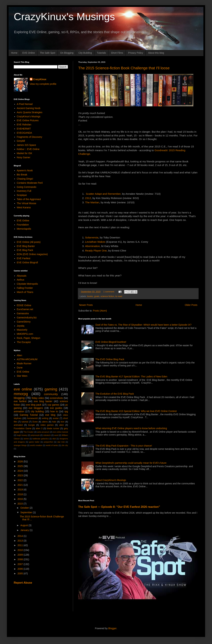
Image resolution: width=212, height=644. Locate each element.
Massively (22, 330)
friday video (38, 398)
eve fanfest (20, 401)
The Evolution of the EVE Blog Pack (115, 394)
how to (54, 411)
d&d (54, 439)
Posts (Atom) (100, 311)
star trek (61, 442)
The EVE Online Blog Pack (110, 359)
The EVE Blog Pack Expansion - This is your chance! (124, 446)
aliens (45, 422)
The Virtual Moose (27, 203)
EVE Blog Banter (26, 246)
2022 (21, 480)
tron (63, 422)
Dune (20, 368)
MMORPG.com (25, 334)
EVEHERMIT (24, 129)
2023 (21, 475)
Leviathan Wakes (95, 242)
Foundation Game (23, 428)
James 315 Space (26, 145)
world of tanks (52, 445)
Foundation (23, 225)
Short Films (117, 53)
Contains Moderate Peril (30, 183)
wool (56, 435)
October (25, 508)
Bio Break (22, 175)
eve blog (50, 415)
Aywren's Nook (25, 170)
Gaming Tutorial (29, 415)
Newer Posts (86, 305)
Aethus (21, 280)
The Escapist (24, 342)
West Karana (24, 207)
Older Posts (191, 305)
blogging (19, 398)
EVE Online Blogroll (27, 262)
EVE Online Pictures (28, 120)
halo (54, 422)
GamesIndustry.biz (27, 318)
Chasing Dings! (25, 179)
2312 (88, 198)
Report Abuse (23, 583)
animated (18, 425)
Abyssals (22, 276)
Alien (20, 355)
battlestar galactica (41, 439)
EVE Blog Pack (25, 250)
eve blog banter (43, 401)
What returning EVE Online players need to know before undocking (131, 428)
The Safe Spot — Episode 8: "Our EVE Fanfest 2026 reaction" (119, 507)
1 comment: (109, 292)
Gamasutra (23, 313)
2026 (21, 461)
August (24, 525)
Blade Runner (24, 363)
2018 (21, 494)
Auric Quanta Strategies (30, 112)
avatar (56, 418)
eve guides (56, 408)
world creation (36, 445)
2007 (21, 564)
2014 (21, 536)
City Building (85, 53)
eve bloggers (36, 408)
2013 (21, 541)
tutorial (25, 422)
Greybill (21, 141)
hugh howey (22, 435)
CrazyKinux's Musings (64, 17)
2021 (21, 485)
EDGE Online (24, 305)
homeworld (32, 418)
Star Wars (22, 376)
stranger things (20, 445)
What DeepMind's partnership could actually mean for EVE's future (131, 463)
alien (61, 425)
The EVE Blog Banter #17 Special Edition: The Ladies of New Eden (131, 377)
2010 (21, 550)
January (25, 530)
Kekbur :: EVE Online (28, 149)
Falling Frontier (25, 288)
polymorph (35, 435)
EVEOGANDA (25, 133)
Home (14, 53)
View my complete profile (43, 84)
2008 (21, 559)
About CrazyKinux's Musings (111, 480)
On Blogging (67, 53)
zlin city (65, 445)
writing (45, 418)
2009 (21, 555)
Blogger (112, 628)
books (90, 296)
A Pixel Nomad (25, 104)
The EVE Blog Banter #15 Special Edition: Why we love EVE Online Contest (136, 411)
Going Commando (27, 187)
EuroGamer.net (25, 309)
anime (26, 439)
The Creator (29, 432)
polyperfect (48, 442)
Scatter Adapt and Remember (103, 194)
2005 (21, 573)
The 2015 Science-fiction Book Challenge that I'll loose (124, 68)
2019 (21, 490)
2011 (21, 545)
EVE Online (29, 53)
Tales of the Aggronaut (29, 199)
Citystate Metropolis (27, 284)
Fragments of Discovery (30, 137)
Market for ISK (25, 153)
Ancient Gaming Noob (29, 108)
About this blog (156, 53)
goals (97, 296)
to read (119, 296)
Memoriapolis (24, 229)
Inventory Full (24, 191)
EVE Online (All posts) (29, 242)
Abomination (93, 246)
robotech (47, 435)
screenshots (56, 398)
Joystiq (21, 326)
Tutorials (101, 53)
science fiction (107, 296)
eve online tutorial (60, 432)
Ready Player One (96, 251)
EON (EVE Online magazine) (32, 254)
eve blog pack (34, 405)
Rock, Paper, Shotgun (29, 338)
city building (37, 411)
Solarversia (92, 237)
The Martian (92, 202)
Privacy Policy (136, 53)
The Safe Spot (48, 53)
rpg (66, 411)
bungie (32, 425)
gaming (51, 389)
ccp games (53, 405)
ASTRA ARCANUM (27, 359)
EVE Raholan (24, 125)
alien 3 (39, 428)
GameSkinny (24, 322)
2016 (21, 499)
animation (19, 411)
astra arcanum (43, 432)
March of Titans (25, 292)
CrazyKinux (40, 79)
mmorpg (21, 394)
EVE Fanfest (24, 258)
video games (47, 425)
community (51, 394)
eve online (23, 389)
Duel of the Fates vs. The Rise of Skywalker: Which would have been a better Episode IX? (143, 325)
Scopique (22, 195)
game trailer (34, 442)
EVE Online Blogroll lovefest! (111, 342)
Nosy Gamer (24, 157)
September (26, 512)
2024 (21, 471)
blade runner (53, 428)
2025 (21, 466)
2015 (21, 504)
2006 (21, 569)
